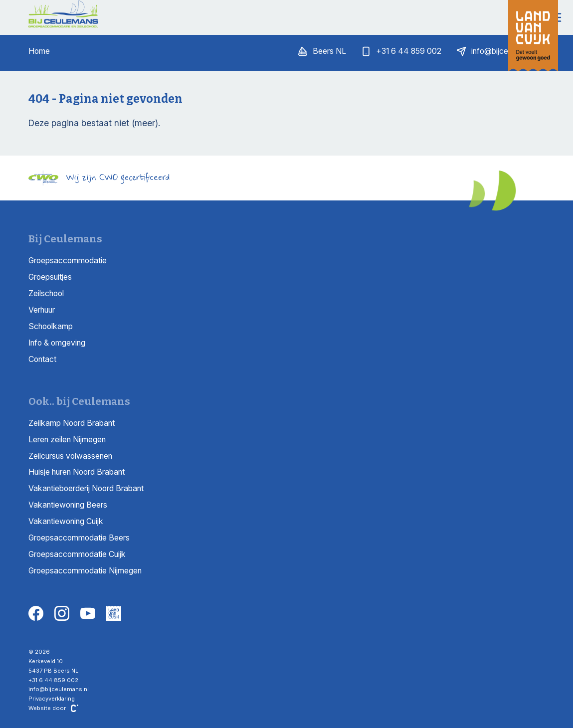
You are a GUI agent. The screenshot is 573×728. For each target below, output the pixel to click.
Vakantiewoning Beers (68, 505)
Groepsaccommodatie (68, 261)
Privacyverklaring (52, 699)
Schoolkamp (51, 326)
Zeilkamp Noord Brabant (72, 423)
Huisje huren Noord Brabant (77, 472)
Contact (42, 359)
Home (39, 51)
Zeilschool (46, 293)
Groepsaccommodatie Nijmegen (85, 571)
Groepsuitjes (50, 277)
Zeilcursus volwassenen (70, 456)
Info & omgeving (57, 343)
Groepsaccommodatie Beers (79, 538)
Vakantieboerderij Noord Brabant (86, 488)
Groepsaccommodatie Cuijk (77, 554)
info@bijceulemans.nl (59, 689)
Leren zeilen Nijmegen (67, 440)
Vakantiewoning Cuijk (66, 521)
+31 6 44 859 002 (53, 680)
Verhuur (42, 310)
